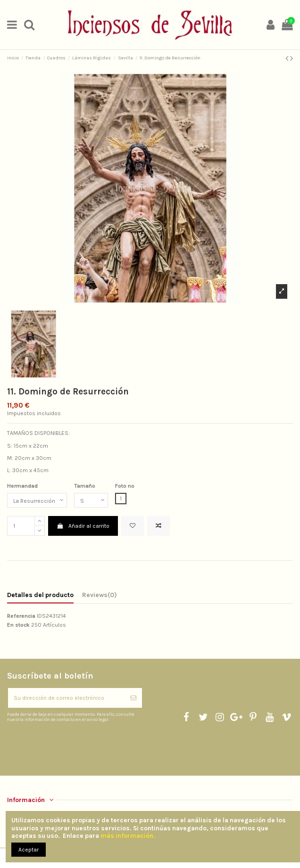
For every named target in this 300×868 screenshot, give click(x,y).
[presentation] (86, 745)
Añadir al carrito (83, 526)
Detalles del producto (40, 595)
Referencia (21, 616)
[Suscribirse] (133, 698)
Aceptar (29, 850)
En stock (18, 625)
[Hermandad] (37, 500)
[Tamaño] (91, 500)
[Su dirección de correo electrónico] (67, 698)
